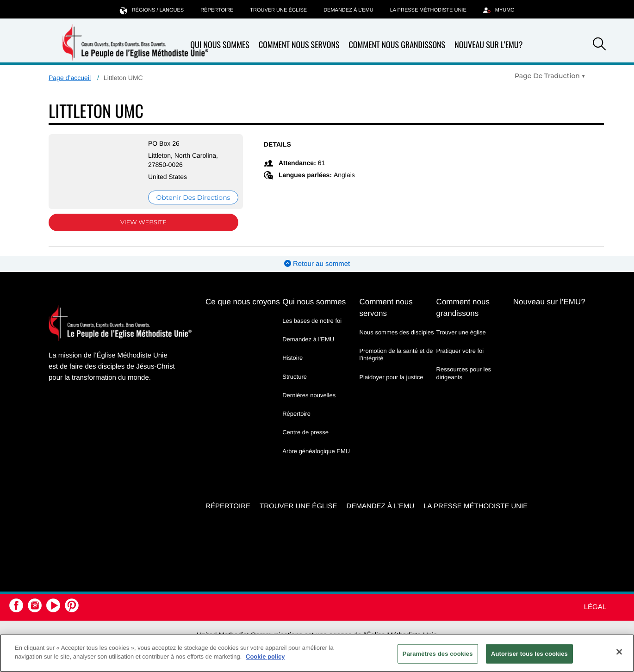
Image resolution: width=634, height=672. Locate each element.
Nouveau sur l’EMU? (488, 45)
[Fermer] (619, 652)
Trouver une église (278, 10)
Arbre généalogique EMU (316, 451)
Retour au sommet (317, 264)
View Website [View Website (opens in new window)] (143, 222)
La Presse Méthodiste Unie (428, 10)
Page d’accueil (70, 78)
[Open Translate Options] (550, 76)
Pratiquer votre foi (460, 351)
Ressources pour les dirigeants (464, 373)
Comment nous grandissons (397, 45)
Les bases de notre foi (312, 321)
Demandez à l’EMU (348, 10)
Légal (595, 607)
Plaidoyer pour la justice (391, 377)
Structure (295, 377)
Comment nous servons (299, 45)
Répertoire (217, 10)
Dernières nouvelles (309, 395)
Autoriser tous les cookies (529, 654)
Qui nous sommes (220, 45)
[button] (599, 45)
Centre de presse (305, 432)
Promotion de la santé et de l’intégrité (396, 354)
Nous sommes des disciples (396, 332)
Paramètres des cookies (438, 654)
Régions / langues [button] (152, 10)
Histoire (292, 358)
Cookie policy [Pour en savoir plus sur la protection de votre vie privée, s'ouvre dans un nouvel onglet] (265, 657)
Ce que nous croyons (243, 302)
